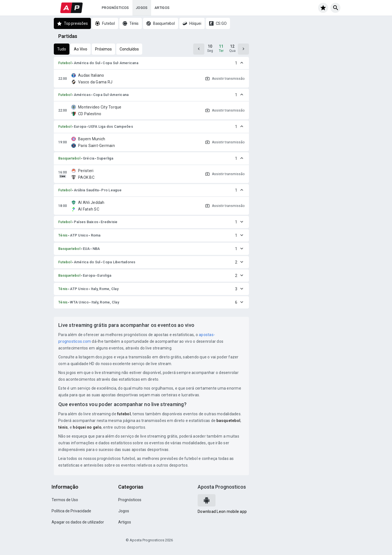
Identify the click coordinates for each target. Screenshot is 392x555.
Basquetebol (69, 158)
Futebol (65, 63)
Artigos (162, 8)
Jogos (142, 8)
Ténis (63, 235)
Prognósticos (115, 8)
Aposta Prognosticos (222, 487)
